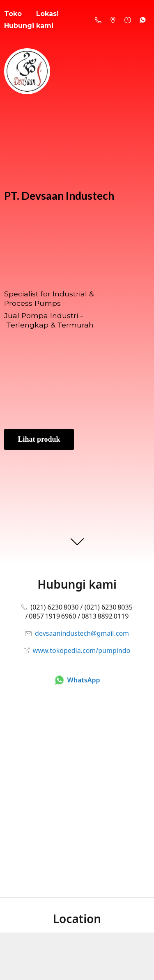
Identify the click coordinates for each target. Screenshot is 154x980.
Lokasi (47, 14)
